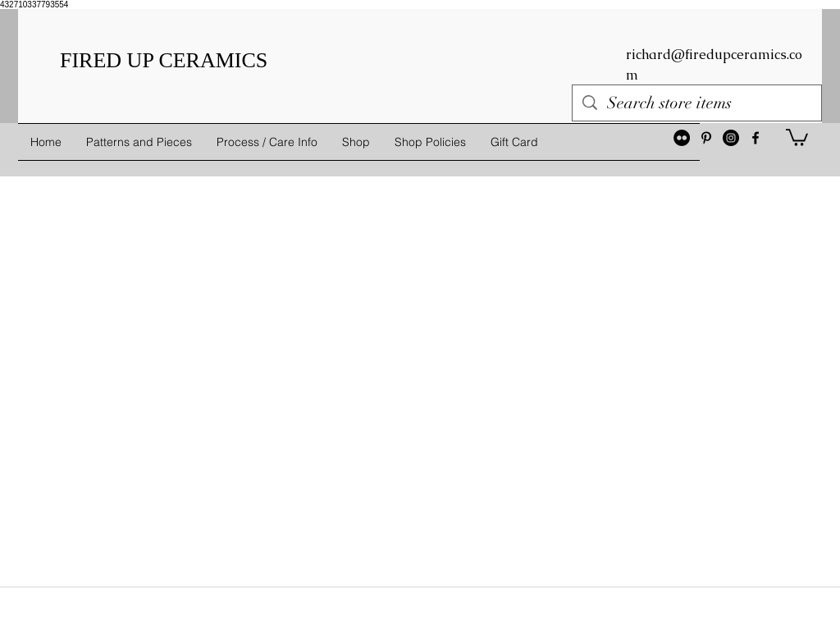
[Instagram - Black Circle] (731, 138)
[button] (797, 137)
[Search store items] (697, 103)
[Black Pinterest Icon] (706, 138)
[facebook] (756, 138)
